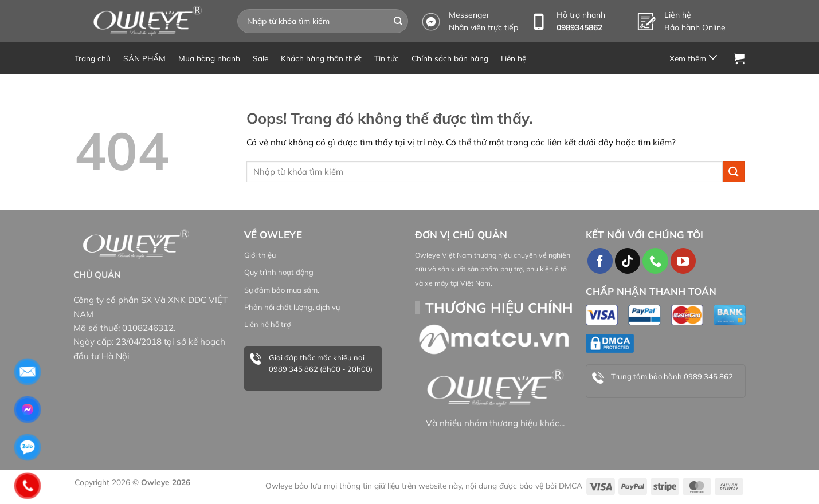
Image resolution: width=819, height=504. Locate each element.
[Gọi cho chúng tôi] (655, 261)
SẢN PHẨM (144, 58)
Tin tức (387, 58)
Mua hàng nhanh (209, 58)
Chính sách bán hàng (450, 58)
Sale (260, 58)
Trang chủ (93, 58)
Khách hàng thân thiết (321, 58)
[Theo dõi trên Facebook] (600, 261)
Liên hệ (514, 58)
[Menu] (695, 58)
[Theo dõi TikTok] (628, 261)
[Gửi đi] (398, 21)
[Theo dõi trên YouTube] (683, 261)
